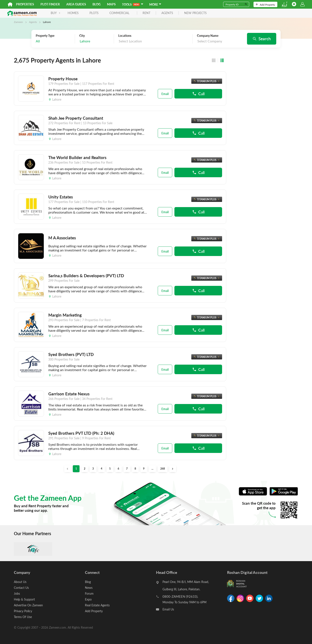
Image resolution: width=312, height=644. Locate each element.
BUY (56, 13)
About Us (20, 582)
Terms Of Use (23, 617)
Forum (89, 593)
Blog (97, 4)
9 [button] (144, 469)
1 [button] (76, 469)
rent (146, 13)
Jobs (17, 593)
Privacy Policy (23, 611)
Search (262, 39)
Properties (25, 4)
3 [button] (93, 469)
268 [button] (163, 469)
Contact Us (21, 588)
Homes (73, 13)
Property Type (45, 36)
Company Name (208, 36)
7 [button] (127, 469)
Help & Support (24, 599)
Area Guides (76, 4)
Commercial (119, 13)
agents (167, 13)
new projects (195, 13)
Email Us (168, 609)
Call (198, 94)
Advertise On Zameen (28, 605)
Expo (88, 599)
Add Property (265, 5)
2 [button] (85, 469)
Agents (33, 22)
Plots (94, 13)
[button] (173, 469)
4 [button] (102, 469)
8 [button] (135, 469)
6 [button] (118, 469)
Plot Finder (50, 4)
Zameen (18, 22)
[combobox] (95, 41)
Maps (111, 4)
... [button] (152, 469)
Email (165, 94)
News (89, 588)
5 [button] (110, 469)
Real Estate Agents (97, 605)
